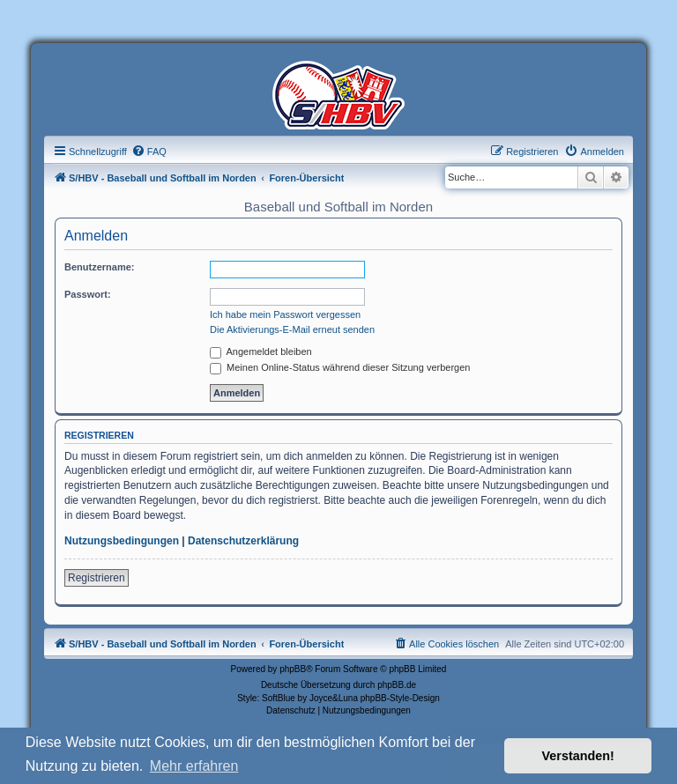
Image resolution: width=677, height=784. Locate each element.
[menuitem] (149, 152)
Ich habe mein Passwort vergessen (285, 314)
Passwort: (88, 294)
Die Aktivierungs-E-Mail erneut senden (292, 329)
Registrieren (97, 578)
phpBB (293, 669)
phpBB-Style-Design (400, 698)
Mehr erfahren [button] (194, 766)
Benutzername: (99, 267)
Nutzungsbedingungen (122, 541)
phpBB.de (397, 685)
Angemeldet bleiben (261, 351)
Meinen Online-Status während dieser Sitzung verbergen (340, 367)
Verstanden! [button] (578, 756)
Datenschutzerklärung (243, 541)
